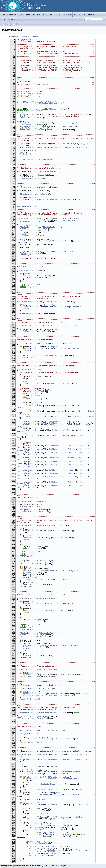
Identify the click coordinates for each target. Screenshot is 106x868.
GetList (52, 833)
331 (12, 670)
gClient (43, 675)
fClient (24, 178)
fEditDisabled (27, 159)
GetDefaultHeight (66, 739)
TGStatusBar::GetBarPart (47, 713)
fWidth (51, 383)
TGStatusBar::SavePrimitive (36, 755)
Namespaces (65, 15)
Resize (23, 255)
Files (91, 15)
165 (12, 343)
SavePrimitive (49, 848)
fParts (23, 229)
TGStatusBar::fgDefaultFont (46, 102)
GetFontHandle (67, 696)
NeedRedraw (34, 178)
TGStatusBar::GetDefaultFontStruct (47, 670)
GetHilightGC (55, 425)
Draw (39, 199)
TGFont (26, 102)
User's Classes (49, 14)
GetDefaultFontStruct (60, 241)
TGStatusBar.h (34, 92)
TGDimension (23, 730)
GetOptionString (49, 784)
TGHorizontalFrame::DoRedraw (34, 194)
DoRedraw (38, 118)
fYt (33, 116)
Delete (30, 557)
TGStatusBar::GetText (40, 343)
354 (12, 713)
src (14, 24)
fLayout (37, 853)
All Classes (80, 15)
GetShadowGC (55, 421)
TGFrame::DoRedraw (29, 506)
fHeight (24, 154)
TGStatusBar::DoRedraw (33, 501)
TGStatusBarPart (28, 123)
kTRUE (40, 236)
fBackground (30, 760)
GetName (31, 772)
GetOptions (32, 779)
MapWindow (25, 156)
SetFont (40, 696)
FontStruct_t (23, 670)
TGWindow (47, 123)
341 (12, 689)
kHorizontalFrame (73, 147)
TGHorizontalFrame (58, 109)
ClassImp (21, 206)
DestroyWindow (69, 126)
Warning (27, 531)
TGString (24, 114)
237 (12, 501)
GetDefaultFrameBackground (30, 125)
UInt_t (66, 218)
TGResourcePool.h (36, 93)
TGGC (19, 104)
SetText (29, 128)
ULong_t (79, 123)
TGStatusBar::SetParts (33, 525)
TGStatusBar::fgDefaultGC (45, 104)
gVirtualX (25, 241)
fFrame (37, 848)
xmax (29, 392)
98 (12, 218)
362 (12, 730)
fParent (68, 772)
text (46, 128)
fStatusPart (26, 227)
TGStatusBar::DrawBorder (34, 369)
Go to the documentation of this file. (24, 37)
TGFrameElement (33, 841)
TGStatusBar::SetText (32, 302)
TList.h (31, 95)
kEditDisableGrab (45, 159)
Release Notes (9, 19)
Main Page (25, 14)
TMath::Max (32, 739)
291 (12, 598)
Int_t (22, 116)
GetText (40, 130)
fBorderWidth (26, 225)
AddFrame (24, 253)
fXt (21, 231)
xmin (36, 392)
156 (12, 326)
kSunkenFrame (51, 779)
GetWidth (39, 774)
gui (3, 24)
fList (22, 557)
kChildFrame (56, 147)
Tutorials (36, 14)
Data (35, 357)
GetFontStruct (50, 676)
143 (12, 302)
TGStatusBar (36, 111)
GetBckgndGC (55, 482)
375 (12, 755)
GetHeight (61, 774)
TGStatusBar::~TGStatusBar (30, 270)
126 (12, 270)
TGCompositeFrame (25, 713)
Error (26, 307)
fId (43, 199)
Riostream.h (33, 97)
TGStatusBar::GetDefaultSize (43, 730)
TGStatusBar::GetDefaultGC (60, 199)
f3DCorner (25, 236)
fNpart (23, 234)
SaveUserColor (77, 760)
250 (12, 525)
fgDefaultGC (31, 692)
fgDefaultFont (32, 673)
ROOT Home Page (10, 14)
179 (12, 369)
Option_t (74, 755)
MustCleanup (31, 274)
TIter (29, 843)
